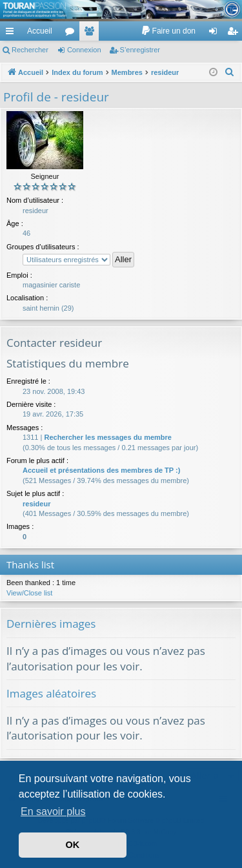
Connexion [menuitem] (216, 34)
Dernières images (51, 624)
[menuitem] (168, 31)
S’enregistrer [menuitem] (235, 34)
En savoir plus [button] (53, 811)
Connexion (84, 50)
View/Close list (29, 593)
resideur (36, 504)
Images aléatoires (51, 693)
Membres (92, 34)
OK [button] (73, 845)
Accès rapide (12, 34)
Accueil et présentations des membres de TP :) (101, 470)
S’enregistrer (140, 50)
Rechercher (30, 50)
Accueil (40, 31)
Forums (72, 34)
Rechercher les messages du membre (108, 437)
